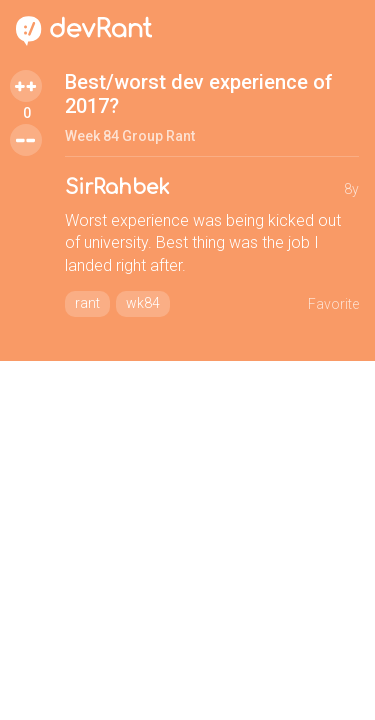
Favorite (333, 304)
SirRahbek (117, 187)
